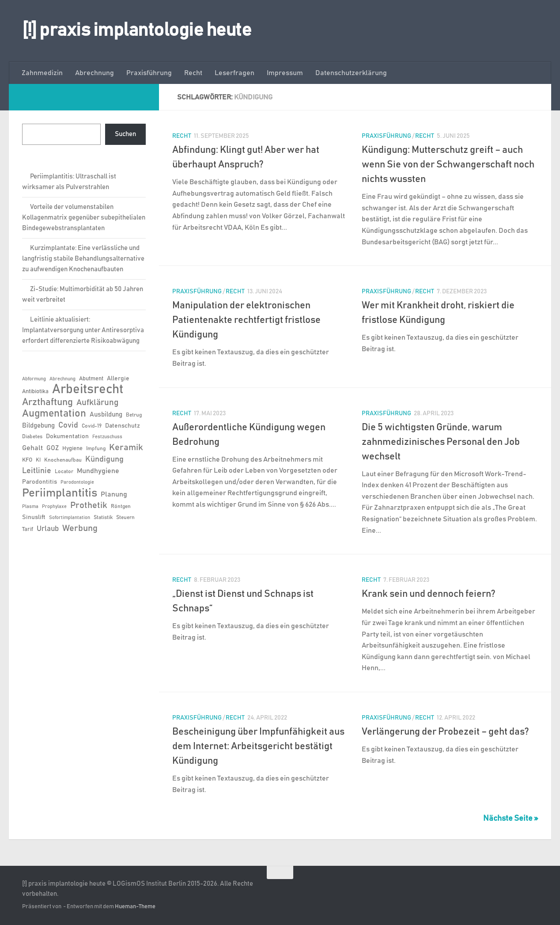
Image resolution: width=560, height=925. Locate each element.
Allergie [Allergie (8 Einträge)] (118, 379)
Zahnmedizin (42, 73)
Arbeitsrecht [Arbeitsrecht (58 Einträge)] (88, 390)
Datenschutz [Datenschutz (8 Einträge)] (123, 426)
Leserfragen (235, 73)
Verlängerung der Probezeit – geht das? (445, 732)
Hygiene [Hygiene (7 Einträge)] (72, 449)
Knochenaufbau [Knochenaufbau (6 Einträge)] (63, 460)
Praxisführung (149, 73)
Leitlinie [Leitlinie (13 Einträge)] (37, 471)
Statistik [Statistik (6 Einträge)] (103, 517)
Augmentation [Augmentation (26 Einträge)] (54, 414)
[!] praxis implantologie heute (137, 30)
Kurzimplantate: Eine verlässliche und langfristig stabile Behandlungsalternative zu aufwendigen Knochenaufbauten (83, 259)
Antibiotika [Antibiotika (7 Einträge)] (35, 392)
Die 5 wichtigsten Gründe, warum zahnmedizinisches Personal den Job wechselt (441, 442)
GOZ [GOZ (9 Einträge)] (53, 448)
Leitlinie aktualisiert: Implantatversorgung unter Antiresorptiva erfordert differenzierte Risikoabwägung (83, 330)
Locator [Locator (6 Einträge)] (64, 471)
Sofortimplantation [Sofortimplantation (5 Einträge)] (70, 518)
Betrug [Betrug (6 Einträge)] (134, 415)
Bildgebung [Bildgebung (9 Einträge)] (38, 426)
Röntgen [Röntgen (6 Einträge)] (121, 506)
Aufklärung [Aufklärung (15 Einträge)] (97, 403)
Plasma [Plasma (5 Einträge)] (30, 507)
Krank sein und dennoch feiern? (429, 594)
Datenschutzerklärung (351, 73)
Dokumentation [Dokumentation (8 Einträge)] (67, 436)
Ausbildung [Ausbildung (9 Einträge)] (106, 415)
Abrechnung (95, 73)
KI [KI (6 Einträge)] (38, 460)
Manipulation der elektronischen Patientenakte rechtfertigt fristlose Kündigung (246, 320)
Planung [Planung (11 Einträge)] (114, 494)
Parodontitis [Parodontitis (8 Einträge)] (40, 482)
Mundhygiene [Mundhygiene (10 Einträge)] (98, 471)
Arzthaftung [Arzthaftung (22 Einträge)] (47, 402)
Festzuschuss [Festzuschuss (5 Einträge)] (107, 437)
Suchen (125, 134)
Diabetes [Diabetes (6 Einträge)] (32, 436)
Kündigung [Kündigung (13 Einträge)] (104, 459)
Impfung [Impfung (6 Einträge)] (96, 448)
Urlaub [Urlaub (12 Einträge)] (48, 529)
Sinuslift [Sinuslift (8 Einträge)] (34, 517)
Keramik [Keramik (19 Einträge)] (126, 447)
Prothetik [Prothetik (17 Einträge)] (89, 505)
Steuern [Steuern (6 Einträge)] (125, 517)
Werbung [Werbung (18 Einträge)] (80, 528)
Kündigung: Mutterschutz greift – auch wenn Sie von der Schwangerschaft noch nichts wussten (448, 165)
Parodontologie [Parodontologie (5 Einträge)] (77, 482)
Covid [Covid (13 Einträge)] (68, 425)
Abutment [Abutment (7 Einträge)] (91, 379)
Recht (193, 73)
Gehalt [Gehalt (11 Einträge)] (32, 448)
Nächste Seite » (511, 819)
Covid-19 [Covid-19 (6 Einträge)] (92, 426)
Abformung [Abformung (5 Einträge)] (34, 379)
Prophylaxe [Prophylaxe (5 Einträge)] (54, 507)
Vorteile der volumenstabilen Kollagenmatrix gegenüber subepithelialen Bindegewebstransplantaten (84, 218)
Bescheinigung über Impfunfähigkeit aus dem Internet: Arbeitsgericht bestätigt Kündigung (258, 747)
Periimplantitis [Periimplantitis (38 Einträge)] (60, 493)
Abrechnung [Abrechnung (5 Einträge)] (62, 379)
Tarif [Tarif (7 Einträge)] (28, 529)
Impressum (285, 73)
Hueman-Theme (135, 907)
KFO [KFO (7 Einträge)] (27, 460)
